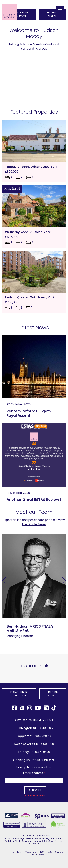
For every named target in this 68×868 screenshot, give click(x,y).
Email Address (34, 773)
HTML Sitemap (38, 855)
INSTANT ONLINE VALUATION (19, 694)
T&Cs (42, 852)
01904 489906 (43, 728)
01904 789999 (42, 736)
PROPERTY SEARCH (53, 694)
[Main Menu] (60, 9)
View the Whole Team (43, 522)
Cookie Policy (31, 852)
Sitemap (59, 852)
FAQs (50, 852)
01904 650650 (43, 720)
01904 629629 (40, 752)
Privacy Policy (16, 852)
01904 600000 (44, 744)
